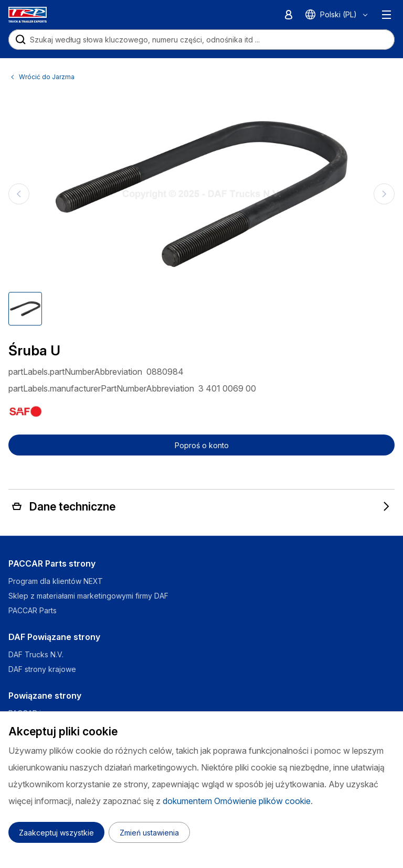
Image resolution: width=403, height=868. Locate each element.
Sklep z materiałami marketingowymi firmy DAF (88, 596)
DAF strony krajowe (42, 669)
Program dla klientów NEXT (57, 581)
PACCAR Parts (33, 610)
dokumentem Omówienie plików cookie (237, 801)
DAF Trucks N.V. (36, 654)
